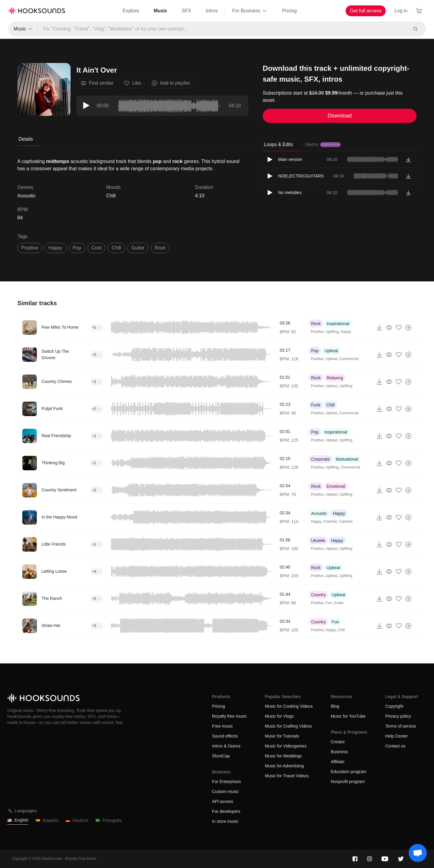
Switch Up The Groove (55, 354)
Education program (349, 772)
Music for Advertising (284, 766)
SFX (187, 11)
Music (160, 11)
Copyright (394, 706)
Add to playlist (171, 83)
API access (223, 801)
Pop (315, 351)
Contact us (395, 746)
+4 (97, 572)
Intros (212, 11)
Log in (401, 11)
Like (132, 83)
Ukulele (318, 541)
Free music (222, 726)
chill (116, 248)
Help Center (396, 736)
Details (26, 139)
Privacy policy (398, 716)
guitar (138, 248)
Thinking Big (53, 463)
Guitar (339, 603)
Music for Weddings (283, 756)
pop (77, 248)
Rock (316, 324)
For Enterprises (227, 782)
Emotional (336, 486)
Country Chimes (57, 381)
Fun (329, 603)
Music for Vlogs (279, 716)
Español (47, 821)
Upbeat (331, 351)
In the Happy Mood (59, 517)
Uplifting (332, 332)
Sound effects (225, 736)
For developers (226, 811)
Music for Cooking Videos (289, 706)
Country (318, 595)
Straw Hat (51, 625)
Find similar (97, 83)
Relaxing (335, 378)
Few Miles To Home (60, 327)
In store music (225, 821)
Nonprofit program (348, 782)
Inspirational (338, 324)
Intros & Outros (226, 746)
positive (30, 248)
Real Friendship (56, 436)
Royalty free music (229, 716)
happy (55, 248)
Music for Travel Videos (287, 776)
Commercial (349, 359)
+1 (97, 327)
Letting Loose (54, 571)
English (18, 820)
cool (96, 248)
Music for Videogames (286, 746)
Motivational (347, 459)
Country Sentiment (59, 490)
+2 (97, 355)
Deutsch (77, 821)
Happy (346, 332)
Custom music (225, 791)
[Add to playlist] (408, 327)
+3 (97, 626)
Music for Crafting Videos (288, 726)
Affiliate (338, 762)
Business (339, 752)
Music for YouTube (348, 716)
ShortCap (221, 756)
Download (340, 116)
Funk (316, 405)
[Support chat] (418, 853)
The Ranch (52, 598)
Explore (131, 11)
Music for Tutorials (282, 736)
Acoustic (319, 513)
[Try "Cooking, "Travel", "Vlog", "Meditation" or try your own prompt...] (222, 29)
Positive (317, 332)
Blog (335, 706)
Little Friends (54, 544)
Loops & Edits (278, 144)
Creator (338, 742)
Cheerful (330, 522)
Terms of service (401, 726)
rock (160, 248)
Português (109, 821)
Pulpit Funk (52, 409)
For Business (250, 11)
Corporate (320, 459)
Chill (111, 196)
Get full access (366, 11)
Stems (323, 144)
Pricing (289, 11)
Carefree (346, 522)
